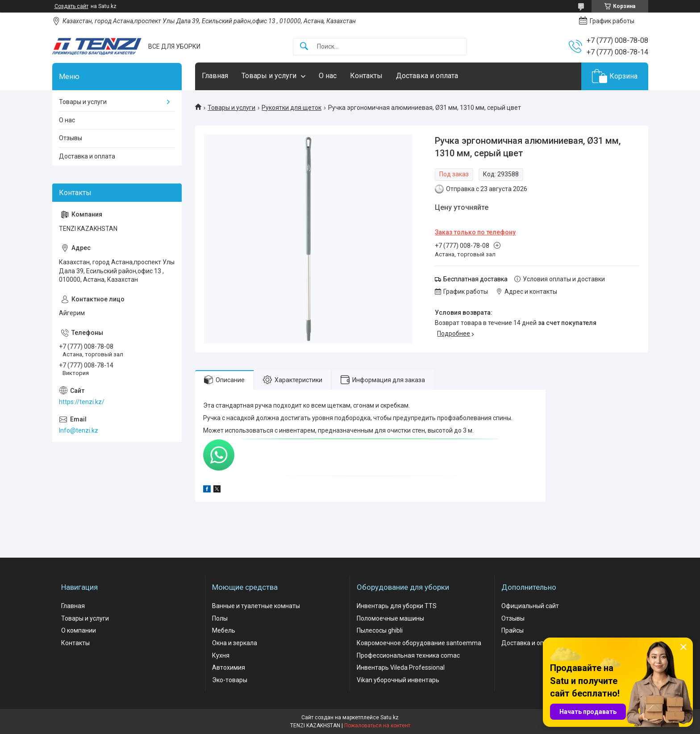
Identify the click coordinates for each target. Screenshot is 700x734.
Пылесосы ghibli (380, 630)
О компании (79, 630)
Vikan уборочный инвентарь (398, 680)
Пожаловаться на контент (377, 726)
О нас (328, 76)
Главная (215, 76)
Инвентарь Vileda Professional (401, 667)
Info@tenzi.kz (79, 430)
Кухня (221, 655)
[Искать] (304, 47)
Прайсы (512, 630)
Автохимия (229, 667)
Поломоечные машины (390, 618)
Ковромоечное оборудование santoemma (419, 643)
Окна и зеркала (235, 643)
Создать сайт (71, 6)
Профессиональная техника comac (408, 655)
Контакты (366, 76)
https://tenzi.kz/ (82, 402)
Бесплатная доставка (475, 279)
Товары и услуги (269, 76)
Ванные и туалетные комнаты (256, 606)
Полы (220, 618)
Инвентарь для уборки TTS (397, 606)
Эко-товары (230, 680)
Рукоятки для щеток (292, 108)
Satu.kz (390, 717)
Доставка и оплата (427, 76)
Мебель (224, 630)
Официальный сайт (530, 606)
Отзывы (71, 138)
